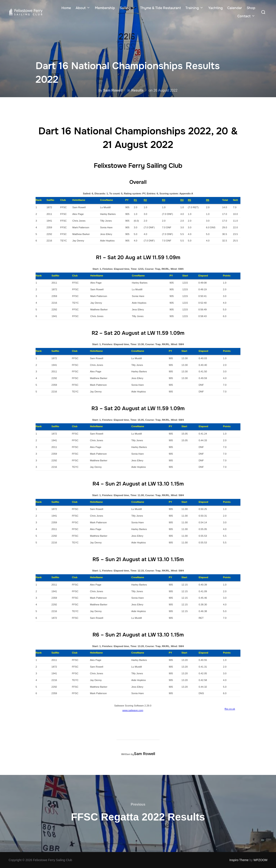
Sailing (128, 8)
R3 (164, 200)
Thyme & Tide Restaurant (161, 8)
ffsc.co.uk (230, 709)
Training (194, 8)
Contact (246, 16)
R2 (145, 200)
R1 (135, 200)
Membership (105, 8)
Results (137, 90)
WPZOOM (260, 860)
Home (66, 8)
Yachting (216, 8)
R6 (208, 200)
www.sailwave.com (133, 710)
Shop (251, 8)
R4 (182, 200)
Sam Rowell (113, 90)
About (83, 8)
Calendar (235, 8)
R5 (189, 200)
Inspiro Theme (239, 860)
